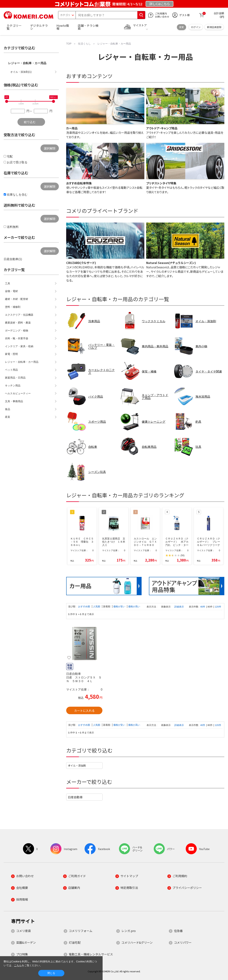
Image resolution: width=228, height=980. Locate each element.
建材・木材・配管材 (17, 299)
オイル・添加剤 (77, 765)
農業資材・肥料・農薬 (18, 323)
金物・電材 (11, 291)
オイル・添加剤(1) (21, 72)
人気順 (97, 606)
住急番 (178, 931)
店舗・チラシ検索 (88, 27)
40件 (203, 607)
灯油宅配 (75, 942)
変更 (181, 27)
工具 (8, 283)
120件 (218, 607)
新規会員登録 (214, 27)
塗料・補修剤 (13, 307)
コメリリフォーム (81, 931)
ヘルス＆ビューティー (18, 393)
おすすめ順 (84, 606)
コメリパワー (183, 942)
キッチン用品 (13, 386)
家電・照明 (11, 354)
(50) (182, 555)
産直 (8, 417)
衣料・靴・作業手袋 (17, 338)
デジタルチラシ (39, 27)
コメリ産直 (24, 931)
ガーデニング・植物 (17, 331)
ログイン (196, 27)
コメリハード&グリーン (137, 942)
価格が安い (120, 606)
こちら (18, 965)
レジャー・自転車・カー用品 (27, 63)
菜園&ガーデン (26, 942)
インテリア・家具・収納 (19, 346)
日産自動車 (75, 797)
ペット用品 (11, 370)
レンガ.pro (129, 931)
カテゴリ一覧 (14, 27)
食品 (8, 409)
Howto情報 (63, 27)
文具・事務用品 (14, 401)
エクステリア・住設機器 (19, 315)
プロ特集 (22, 954)
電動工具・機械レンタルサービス (91, 954)
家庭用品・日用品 (15, 378)
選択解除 (50, 148)
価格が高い (134, 606)
